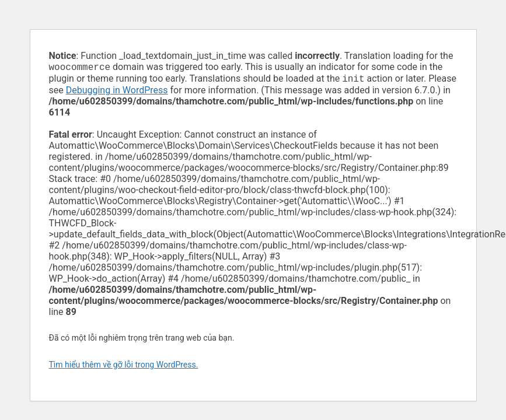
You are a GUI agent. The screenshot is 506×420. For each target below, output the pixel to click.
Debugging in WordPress (117, 92)
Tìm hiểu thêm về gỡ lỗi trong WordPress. (124, 367)
